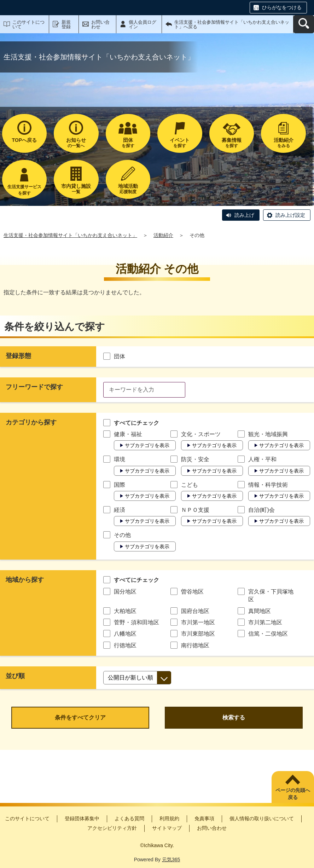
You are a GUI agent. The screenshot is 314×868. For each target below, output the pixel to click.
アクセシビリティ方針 (112, 828)
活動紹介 (163, 235)
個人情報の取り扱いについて (262, 818)
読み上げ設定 (290, 215)
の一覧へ (76, 143)
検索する (234, 717)
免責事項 (204, 818)
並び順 (15, 676)
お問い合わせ (100, 24)
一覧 (76, 189)
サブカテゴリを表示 (147, 445)
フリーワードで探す (34, 387)
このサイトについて (28, 24)
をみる (283, 143)
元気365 (171, 860)
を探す (128, 143)
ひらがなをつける (282, 7)
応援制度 (128, 189)
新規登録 (66, 24)
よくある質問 (129, 818)
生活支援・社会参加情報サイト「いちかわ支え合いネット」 (70, 235)
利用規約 (169, 818)
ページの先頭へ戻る (293, 794)
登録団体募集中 (82, 818)
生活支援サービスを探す (24, 190)
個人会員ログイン (143, 24)
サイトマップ (167, 828)
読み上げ (244, 215)
